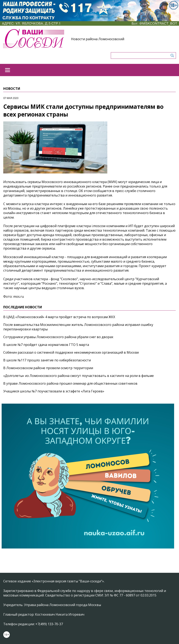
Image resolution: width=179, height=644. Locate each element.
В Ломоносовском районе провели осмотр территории (48, 368)
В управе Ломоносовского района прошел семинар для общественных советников (70, 383)
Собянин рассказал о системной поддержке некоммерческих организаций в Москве (71, 352)
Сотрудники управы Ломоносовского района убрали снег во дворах (58, 337)
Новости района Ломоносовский (98, 39)
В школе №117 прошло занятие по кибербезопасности (47, 360)
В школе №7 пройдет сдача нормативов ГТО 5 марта (46, 345)
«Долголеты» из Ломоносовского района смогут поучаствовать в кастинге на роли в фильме (79, 376)
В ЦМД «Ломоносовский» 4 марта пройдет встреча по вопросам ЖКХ (59, 317)
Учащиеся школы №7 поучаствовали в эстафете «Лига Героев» (54, 391)
